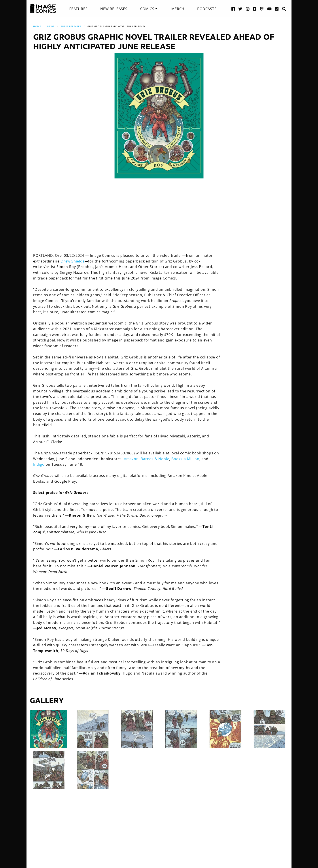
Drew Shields (73, 261)
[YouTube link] (270, 9)
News (51, 26)
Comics (147, 9)
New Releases (114, 9)
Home (37, 26)
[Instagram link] (248, 9)
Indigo (39, 464)
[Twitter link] (240, 9)
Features (78, 9)
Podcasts (207, 9)
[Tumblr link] (255, 9)
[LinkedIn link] (277, 9)
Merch (178, 9)
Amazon (131, 459)
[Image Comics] (43, 8)
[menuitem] (78, 9)
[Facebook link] (233, 9)
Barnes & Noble (155, 459)
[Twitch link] (262, 9)
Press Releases (71, 26)
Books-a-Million (185, 459)
